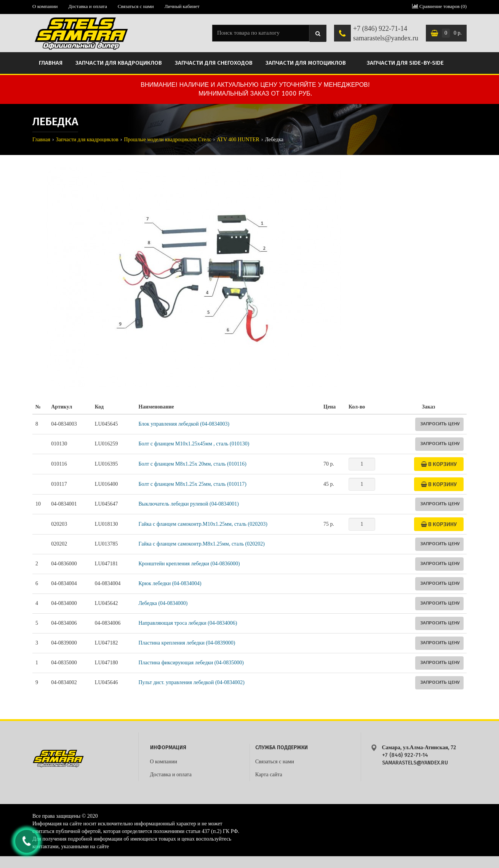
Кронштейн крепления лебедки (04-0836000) (189, 564)
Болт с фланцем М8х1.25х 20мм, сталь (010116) (192, 464)
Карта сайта (269, 775)
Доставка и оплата (88, 6)
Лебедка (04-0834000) (163, 603)
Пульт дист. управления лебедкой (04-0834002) (191, 682)
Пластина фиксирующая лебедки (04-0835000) (191, 663)
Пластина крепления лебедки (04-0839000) (187, 643)
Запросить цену (440, 423)
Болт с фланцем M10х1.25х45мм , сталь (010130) (194, 444)
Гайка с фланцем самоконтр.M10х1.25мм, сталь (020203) (203, 524)
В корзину (439, 464)
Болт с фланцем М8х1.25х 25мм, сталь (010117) (192, 484)
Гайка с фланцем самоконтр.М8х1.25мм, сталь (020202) (201, 544)
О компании (45, 6)
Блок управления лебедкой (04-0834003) (184, 424)
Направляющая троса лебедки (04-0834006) (188, 623)
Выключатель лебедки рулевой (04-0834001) (189, 504)
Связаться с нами (136, 6)
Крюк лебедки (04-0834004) (170, 583)
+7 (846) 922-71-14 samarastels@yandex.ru (386, 34)
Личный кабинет (182, 6)
